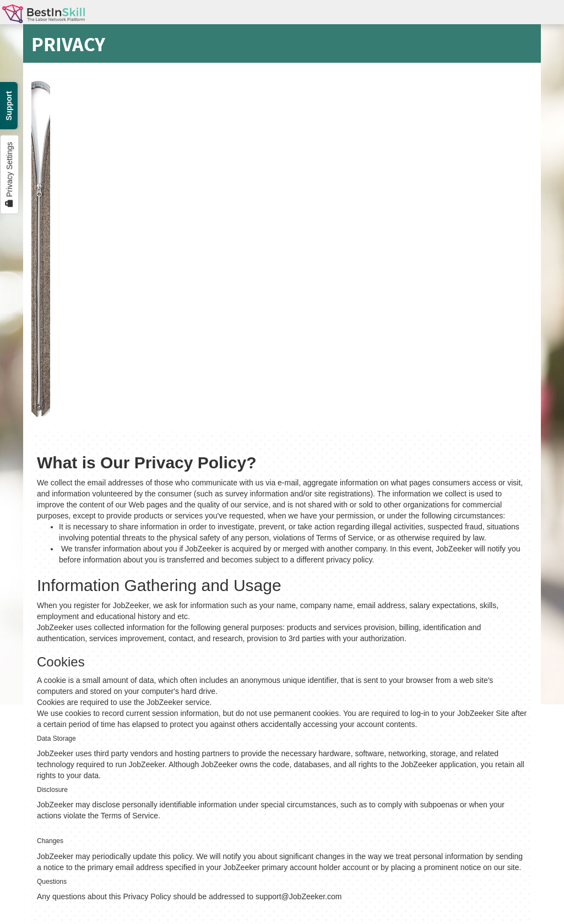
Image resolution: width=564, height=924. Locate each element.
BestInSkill (44, 18)
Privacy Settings (9, 174)
